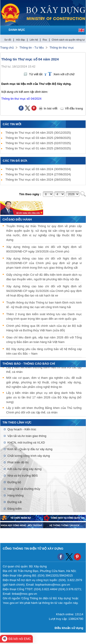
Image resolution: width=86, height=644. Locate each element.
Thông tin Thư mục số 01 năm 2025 (38, 148)
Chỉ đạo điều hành (17, 219)
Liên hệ (34, 40)
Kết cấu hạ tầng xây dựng (25, 469)
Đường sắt (15, 502)
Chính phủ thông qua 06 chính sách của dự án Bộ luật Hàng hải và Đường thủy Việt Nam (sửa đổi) (44, 328)
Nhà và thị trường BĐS (23, 476)
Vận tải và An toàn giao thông (27, 436)
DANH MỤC (17, 30)
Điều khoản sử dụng (69, 628)
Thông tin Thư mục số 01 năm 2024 (38, 180)
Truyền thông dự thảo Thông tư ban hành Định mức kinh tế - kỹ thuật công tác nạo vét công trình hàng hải (44, 305)
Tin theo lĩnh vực (17, 422)
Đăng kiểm (15, 509)
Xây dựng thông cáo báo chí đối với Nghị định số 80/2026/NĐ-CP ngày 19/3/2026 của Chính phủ (44, 249)
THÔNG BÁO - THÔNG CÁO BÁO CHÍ (29, 364)
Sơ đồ (8, 40)
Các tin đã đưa (15, 161)
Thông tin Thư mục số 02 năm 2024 (38, 174)
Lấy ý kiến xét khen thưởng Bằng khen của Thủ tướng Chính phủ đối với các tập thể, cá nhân (44, 411)
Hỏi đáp (21, 40)
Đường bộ (14, 482)
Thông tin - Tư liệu (32, 48)
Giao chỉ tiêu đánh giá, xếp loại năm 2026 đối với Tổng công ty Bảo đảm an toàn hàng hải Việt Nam (44, 340)
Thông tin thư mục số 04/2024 (21, 99)
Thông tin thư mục (62, 48)
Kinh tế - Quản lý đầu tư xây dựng (30, 449)
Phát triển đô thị (18, 462)
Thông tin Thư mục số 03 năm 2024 (38, 169)
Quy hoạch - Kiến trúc (22, 429)
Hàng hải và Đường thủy (24, 489)
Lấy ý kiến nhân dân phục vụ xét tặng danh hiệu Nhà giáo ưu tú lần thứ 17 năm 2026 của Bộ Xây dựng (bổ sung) (44, 398)
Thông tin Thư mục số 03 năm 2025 (38, 138)
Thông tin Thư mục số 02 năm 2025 (38, 143)
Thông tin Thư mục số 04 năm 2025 (38, 133)
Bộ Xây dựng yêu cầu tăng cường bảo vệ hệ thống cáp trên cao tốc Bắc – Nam (44, 351)
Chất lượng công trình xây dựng (29, 456)
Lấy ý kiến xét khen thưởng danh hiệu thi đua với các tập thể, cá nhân (44, 370)
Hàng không (16, 495)
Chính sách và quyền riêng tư (68, 40)
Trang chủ (7, 48)
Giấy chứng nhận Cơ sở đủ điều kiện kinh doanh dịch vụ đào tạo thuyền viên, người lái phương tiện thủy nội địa (44, 277)
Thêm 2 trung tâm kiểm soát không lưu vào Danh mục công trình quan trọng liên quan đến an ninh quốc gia (44, 316)
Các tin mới (12, 124)
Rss (45, 40)
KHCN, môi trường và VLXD (26, 443)
